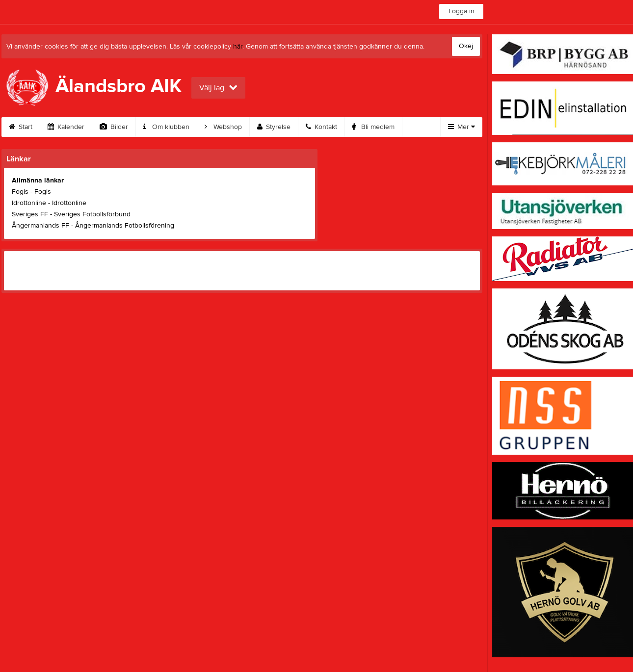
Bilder (114, 127)
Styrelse (274, 127)
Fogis (20, 192)
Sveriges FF (30, 214)
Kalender (66, 127)
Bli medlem (373, 127)
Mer (462, 127)
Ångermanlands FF (40, 226)
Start (21, 127)
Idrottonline (29, 203)
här (238, 47)
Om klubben (166, 127)
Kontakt (321, 127)
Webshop (223, 127)
